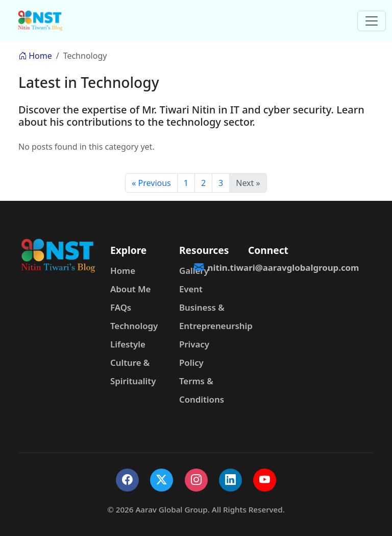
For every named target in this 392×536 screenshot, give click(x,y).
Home (35, 56)
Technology (134, 326)
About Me (130, 289)
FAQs (121, 307)
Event (191, 289)
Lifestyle (128, 344)
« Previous (151, 183)
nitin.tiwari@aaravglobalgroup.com (276, 267)
